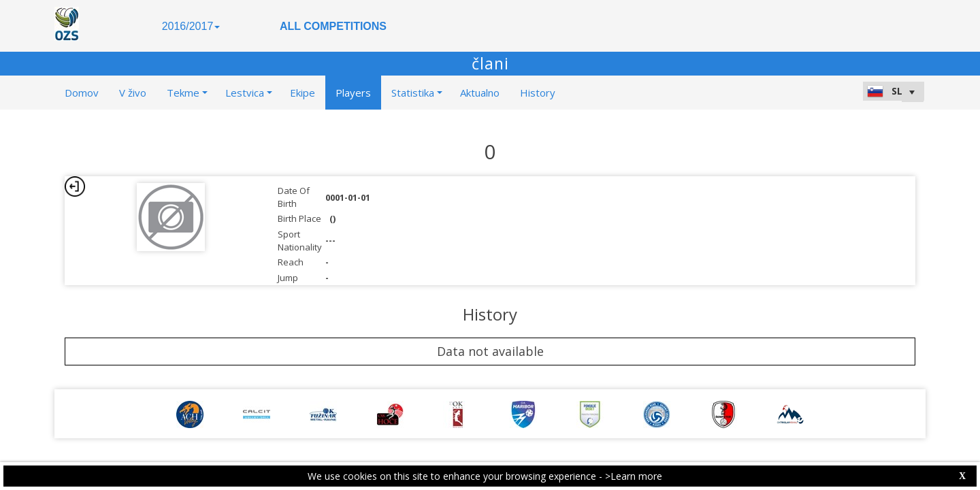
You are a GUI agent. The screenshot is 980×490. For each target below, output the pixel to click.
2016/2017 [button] (191, 26)
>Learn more (634, 476)
